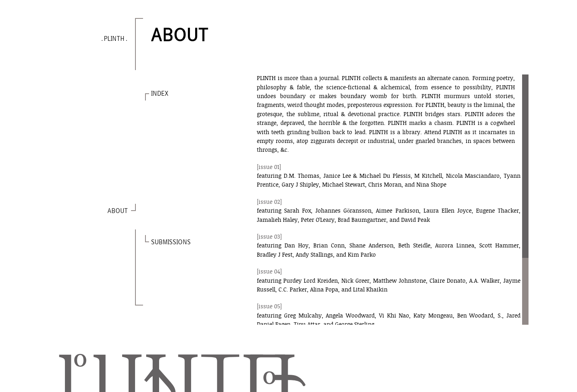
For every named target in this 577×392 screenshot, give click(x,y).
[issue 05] (269, 307)
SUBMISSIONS (171, 243)
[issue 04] (269, 272)
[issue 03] (269, 237)
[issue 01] (269, 168)
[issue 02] (269, 202)
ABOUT (117, 211)
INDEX (160, 94)
